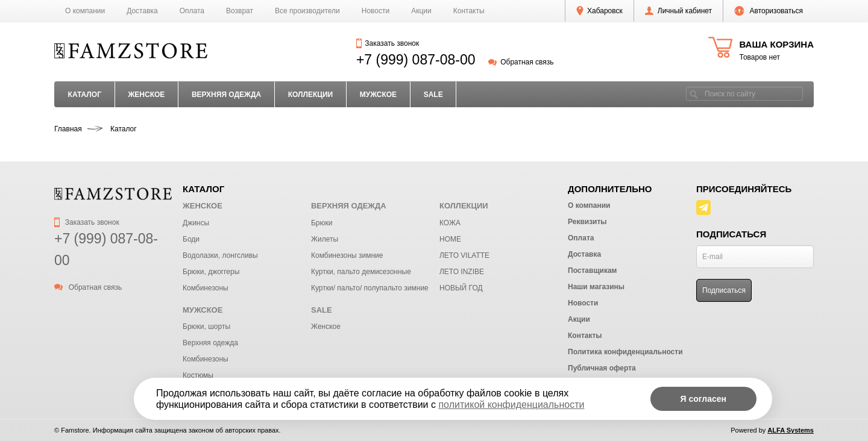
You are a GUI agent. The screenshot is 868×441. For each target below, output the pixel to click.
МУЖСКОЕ (378, 95)
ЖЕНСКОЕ (146, 95)
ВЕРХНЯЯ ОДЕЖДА (226, 95)
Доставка (142, 11)
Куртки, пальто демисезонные (361, 272)
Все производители (307, 11)
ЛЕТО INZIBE (462, 272)
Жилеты (325, 239)
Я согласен (703, 399)
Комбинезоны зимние (347, 255)
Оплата (192, 11)
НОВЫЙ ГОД (461, 288)
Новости (376, 11)
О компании (85, 11)
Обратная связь (521, 62)
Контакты (469, 11)
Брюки (322, 223)
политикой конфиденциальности (511, 405)
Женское (326, 327)
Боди (191, 239)
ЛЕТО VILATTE (464, 255)
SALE (433, 95)
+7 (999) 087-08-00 (416, 60)
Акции (421, 11)
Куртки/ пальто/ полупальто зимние (370, 288)
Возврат (240, 11)
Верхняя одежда (210, 343)
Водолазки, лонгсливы (220, 255)
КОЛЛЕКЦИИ (311, 95)
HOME (450, 239)
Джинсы (196, 223)
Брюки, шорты (206, 327)
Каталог (85, 95)
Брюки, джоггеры (211, 272)
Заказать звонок (388, 43)
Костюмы (198, 375)
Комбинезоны (206, 288)
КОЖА (450, 223)
